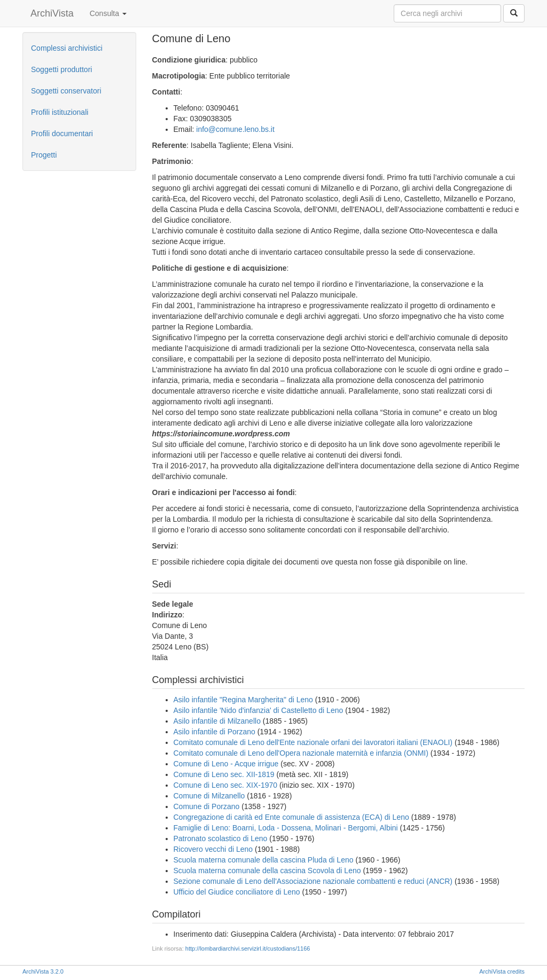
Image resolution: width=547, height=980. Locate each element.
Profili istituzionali (60, 112)
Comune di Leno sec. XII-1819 (224, 774)
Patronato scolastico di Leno (221, 838)
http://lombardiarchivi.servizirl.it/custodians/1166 (248, 948)
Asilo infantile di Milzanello (217, 721)
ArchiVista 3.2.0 (43, 971)
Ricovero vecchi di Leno (213, 849)
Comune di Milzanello (209, 796)
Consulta (108, 13)
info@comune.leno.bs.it (235, 129)
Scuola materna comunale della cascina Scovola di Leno (267, 871)
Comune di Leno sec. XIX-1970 (226, 785)
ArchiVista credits (502, 971)
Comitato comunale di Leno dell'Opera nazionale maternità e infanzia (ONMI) (301, 753)
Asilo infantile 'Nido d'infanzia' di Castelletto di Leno (259, 710)
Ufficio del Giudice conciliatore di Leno (237, 892)
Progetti (44, 155)
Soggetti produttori (61, 69)
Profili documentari (62, 134)
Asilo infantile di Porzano (214, 732)
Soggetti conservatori (66, 91)
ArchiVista (52, 13)
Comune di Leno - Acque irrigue (226, 764)
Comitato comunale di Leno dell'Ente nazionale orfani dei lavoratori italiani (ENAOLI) (313, 742)
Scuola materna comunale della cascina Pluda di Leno (264, 860)
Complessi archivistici (67, 48)
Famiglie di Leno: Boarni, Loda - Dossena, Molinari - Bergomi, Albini (286, 828)
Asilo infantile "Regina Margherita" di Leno (243, 700)
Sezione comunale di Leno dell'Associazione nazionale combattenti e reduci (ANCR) (313, 881)
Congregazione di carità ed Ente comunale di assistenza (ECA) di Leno (291, 817)
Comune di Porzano (207, 806)
